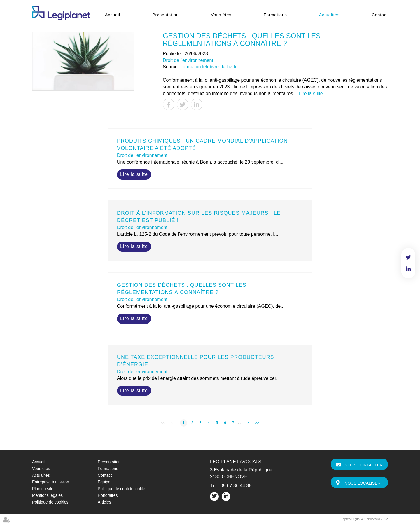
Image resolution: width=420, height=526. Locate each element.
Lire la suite (311, 94)
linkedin (408, 269)
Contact (380, 15)
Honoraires (108, 495)
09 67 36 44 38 (236, 486)
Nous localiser (363, 483)
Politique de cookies (50, 502)
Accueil (113, 15)
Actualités (329, 15)
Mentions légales (47, 495)
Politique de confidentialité (121, 489)
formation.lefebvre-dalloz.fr (209, 67)
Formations (275, 15)
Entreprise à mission (51, 482)
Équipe (104, 482)
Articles (104, 502)
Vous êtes (221, 15)
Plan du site (43, 489)
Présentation (166, 15)
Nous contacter (364, 465)
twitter (408, 257)
